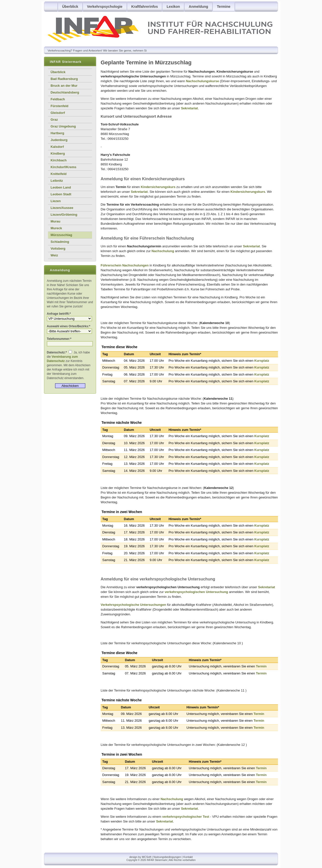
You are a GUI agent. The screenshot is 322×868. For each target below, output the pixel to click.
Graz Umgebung (63, 126)
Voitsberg (58, 248)
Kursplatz (262, 361)
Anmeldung (198, 7)
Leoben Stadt (61, 194)
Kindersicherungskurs (158, 187)
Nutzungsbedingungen (167, 857)
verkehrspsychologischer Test (186, 817)
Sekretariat (189, 108)
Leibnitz (57, 181)
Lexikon (173, 7)
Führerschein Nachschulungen (125, 265)
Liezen (56, 201)
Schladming (60, 242)
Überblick (70, 7)
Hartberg (57, 133)
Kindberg (58, 153)
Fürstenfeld (59, 106)
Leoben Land (61, 187)
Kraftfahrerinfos (145, 7)
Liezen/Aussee (62, 208)
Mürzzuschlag (61, 235)
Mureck (56, 228)
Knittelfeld (59, 174)
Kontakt (188, 857)
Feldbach (58, 99)
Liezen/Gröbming (64, 215)
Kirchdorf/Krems (64, 167)
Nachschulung (163, 251)
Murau (55, 221)
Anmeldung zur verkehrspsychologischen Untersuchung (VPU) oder (69, 319)
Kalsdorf (57, 147)
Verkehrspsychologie (105, 7)
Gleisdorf (58, 113)
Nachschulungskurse (203, 81)
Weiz (54, 255)
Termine (224, 7)
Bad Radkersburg (64, 79)
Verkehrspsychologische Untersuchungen (133, 605)
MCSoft (147, 857)
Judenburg (59, 140)
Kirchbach (59, 160)
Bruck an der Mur (64, 86)
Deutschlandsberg (65, 92)
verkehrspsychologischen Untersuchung (196, 592)
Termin (261, 666)
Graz (54, 120)
